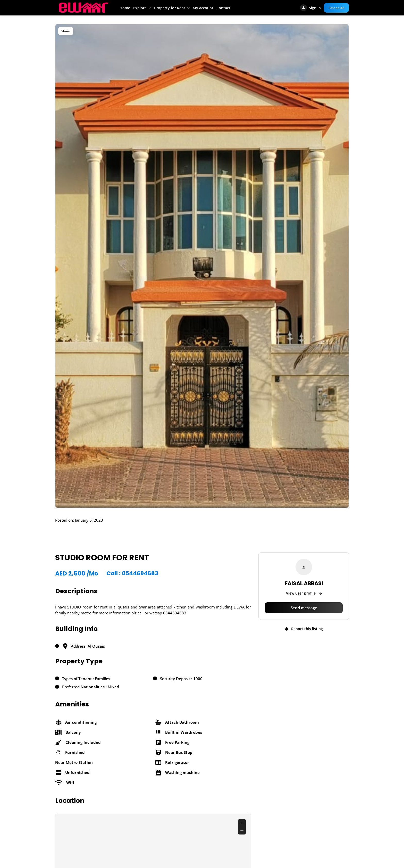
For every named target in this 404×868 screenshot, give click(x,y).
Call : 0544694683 (134, 573)
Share (66, 31)
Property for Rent (170, 8)
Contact (223, 8)
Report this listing (304, 629)
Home (125, 8)
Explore (140, 8)
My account (203, 8)
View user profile (304, 593)
